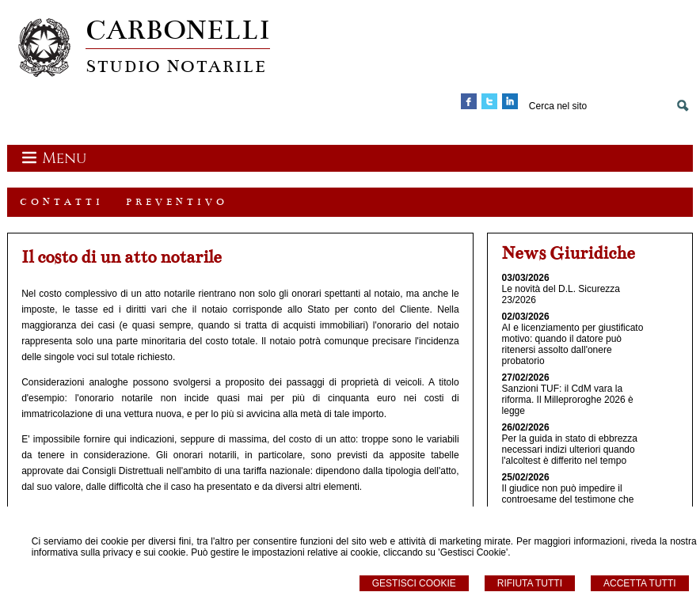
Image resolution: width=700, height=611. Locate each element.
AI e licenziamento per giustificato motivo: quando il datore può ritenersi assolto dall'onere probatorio (573, 344)
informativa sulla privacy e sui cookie (109, 552)
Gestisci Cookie (414, 583)
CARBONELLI (178, 30)
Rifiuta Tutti (530, 583)
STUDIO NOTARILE (176, 66)
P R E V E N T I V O (175, 202)
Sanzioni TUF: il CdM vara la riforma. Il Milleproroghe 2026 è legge (568, 400)
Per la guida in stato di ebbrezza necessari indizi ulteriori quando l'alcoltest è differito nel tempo (570, 450)
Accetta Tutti (640, 583)
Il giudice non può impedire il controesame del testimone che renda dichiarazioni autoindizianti (571, 499)
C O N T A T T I (60, 202)
